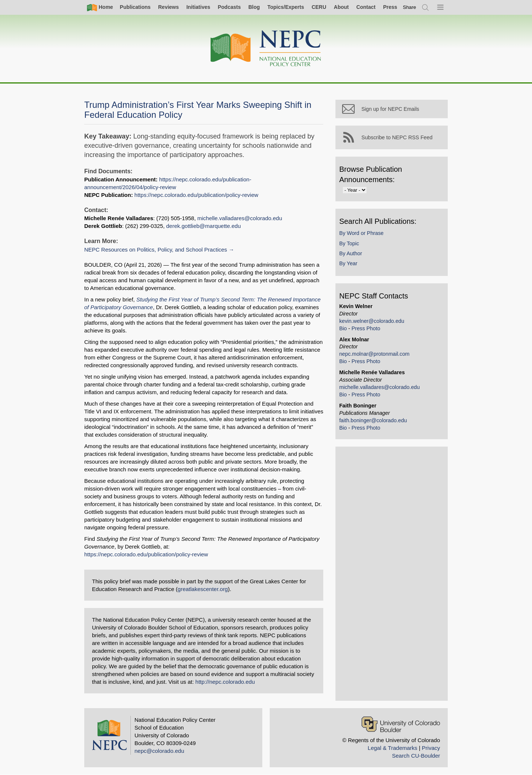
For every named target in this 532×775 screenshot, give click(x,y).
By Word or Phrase (366, 238)
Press (390, 7)
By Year (353, 268)
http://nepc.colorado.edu (225, 682)
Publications (135, 7)
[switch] (410, 7)
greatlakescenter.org (203, 589)
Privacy (431, 748)
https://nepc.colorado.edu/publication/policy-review (196, 195)
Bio (348, 333)
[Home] (266, 49)
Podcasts (229, 7)
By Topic (354, 248)
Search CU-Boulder (416, 756)
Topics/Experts (286, 7)
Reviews (168, 7)
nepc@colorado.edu (159, 751)
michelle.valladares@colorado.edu (240, 218)
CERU (319, 7)
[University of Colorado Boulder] (401, 724)
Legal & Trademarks (392, 748)
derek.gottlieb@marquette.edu (204, 226)
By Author (356, 258)
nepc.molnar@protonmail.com (379, 359)
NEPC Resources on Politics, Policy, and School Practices (156, 250)
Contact (366, 7)
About (341, 7)
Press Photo (371, 333)
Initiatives (198, 7)
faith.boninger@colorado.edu (378, 425)
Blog (254, 7)
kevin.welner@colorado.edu (377, 325)
